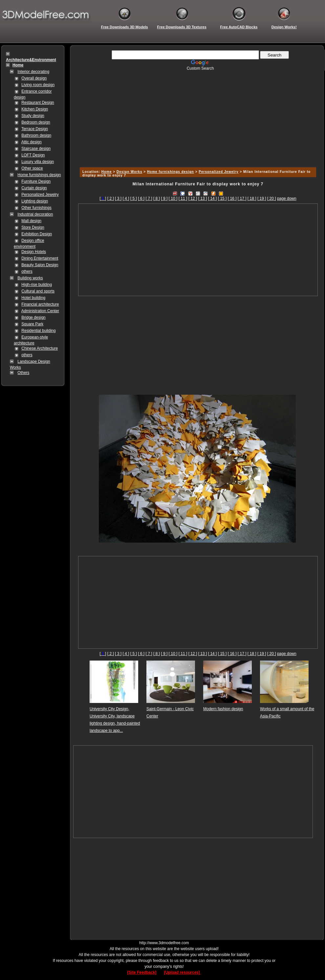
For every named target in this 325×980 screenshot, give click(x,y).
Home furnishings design (39, 175)
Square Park (32, 324)
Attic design (32, 142)
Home (107, 172)
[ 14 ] (213, 198)
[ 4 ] (126, 198)
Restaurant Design (38, 103)
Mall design (31, 221)
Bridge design (33, 317)
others (27, 271)
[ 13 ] (203, 198)
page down (287, 198)
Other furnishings (36, 208)
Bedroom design (36, 122)
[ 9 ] (164, 198)
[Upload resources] (183, 972)
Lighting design (35, 201)
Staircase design (36, 149)
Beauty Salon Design (40, 265)
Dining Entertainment (40, 258)
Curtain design (34, 188)
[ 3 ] (118, 198)
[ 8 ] (157, 198)
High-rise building (37, 285)
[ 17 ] (242, 198)
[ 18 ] (252, 198)
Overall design (34, 78)
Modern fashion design (223, 709)
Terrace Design (35, 129)
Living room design (38, 85)
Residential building (38, 331)
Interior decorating (33, 72)
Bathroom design (36, 135)
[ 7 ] (149, 198)
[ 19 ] (262, 198)
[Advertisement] (197, 117)
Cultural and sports (38, 291)
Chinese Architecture (40, 348)
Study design (33, 116)
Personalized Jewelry (40, 195)
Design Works (130, 172)
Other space (32, 168)
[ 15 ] (222, 198)
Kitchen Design (35, 109)
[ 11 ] (183, 198)
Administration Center (40, 311)
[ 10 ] (173, 198)
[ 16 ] (232, 198)
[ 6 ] (141, 198)
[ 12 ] (193, 198)
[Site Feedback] (142, 972)
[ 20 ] (272, 198)
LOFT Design (33, 155)
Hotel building (33, 298)
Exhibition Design (37, 234)
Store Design (33, 227)
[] (103, 198)
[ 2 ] (111, 198)
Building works (30, 278)
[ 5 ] (134, 198)
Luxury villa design (38, 162)
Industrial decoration (35, 214)
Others (23, 373)
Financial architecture (40, 304)
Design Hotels (34, 252)
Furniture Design (36, 181)
